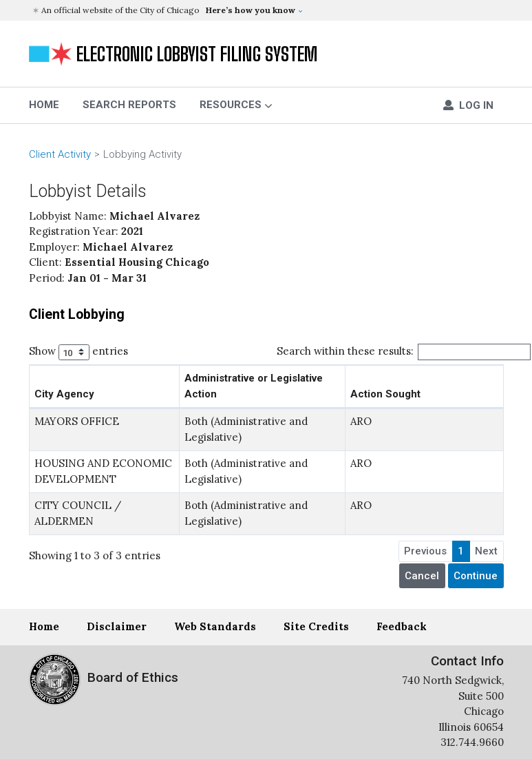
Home (44, 626)
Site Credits (316, 626)
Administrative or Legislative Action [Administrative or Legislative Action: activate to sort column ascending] (254, 386)
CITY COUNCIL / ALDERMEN (78, 513)
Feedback (402, 626)
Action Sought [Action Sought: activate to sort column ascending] (385, 394)
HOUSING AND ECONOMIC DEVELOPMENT (103, 471)
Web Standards (215, 626)
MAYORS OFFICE (77, 421)
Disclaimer (117, 626)
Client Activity (60, 154)
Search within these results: (404, 352)
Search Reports (129, 105)
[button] (268, 10)
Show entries (79, 352)
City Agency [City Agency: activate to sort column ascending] (64, 394)
